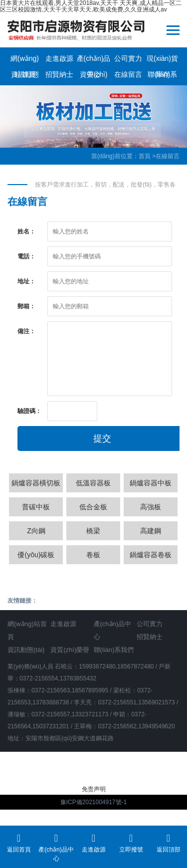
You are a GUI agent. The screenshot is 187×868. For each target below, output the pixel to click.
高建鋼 (151, 531)
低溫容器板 (93, 483)
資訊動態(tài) (25, 76)
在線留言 (128, 74)
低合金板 (93, 507)
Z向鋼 (36, 531)
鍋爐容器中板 (151, 483)
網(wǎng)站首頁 (25, 60)
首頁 (145, 156)
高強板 (151, 507)
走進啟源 (59, 58)
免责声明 (94, 789)
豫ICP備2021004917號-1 (93, 802)
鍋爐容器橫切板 (36, 483)
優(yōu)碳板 (36, 555)
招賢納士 (59, 74)
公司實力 (128, 58)
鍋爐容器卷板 (151, 555)
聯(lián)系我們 (162, 76)
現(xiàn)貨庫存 (162, 60)
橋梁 (93, 531)
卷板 (93, 555)
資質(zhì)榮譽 (94, 76)
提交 (102, 438)
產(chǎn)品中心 (94, 60)
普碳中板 (36, 507)
